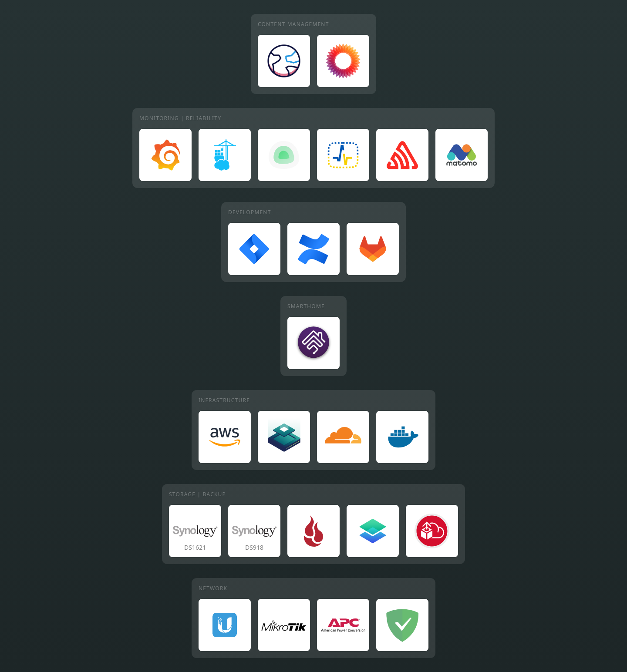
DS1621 (195, 547)
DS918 (254, 547)
